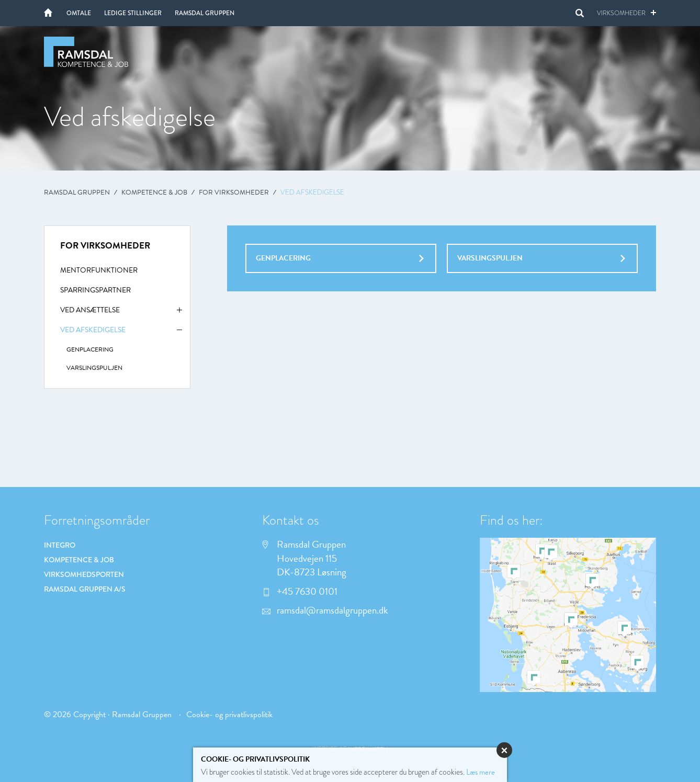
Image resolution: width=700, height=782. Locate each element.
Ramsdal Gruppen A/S (85, 589)
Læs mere (481, 772)
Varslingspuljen (541, 258)
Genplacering (340, 258)
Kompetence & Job (154, 192)
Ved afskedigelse (121, 334)
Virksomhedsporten (84, 574)
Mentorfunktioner (99, 272)
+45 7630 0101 (300, 592)
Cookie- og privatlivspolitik (229, 715)
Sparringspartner (95, 292)
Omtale (79, 13)
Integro (60, 545)
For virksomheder (234, 192)
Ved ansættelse (121, 314)
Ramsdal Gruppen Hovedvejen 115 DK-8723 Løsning (304, 559)
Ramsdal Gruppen (205, 13)
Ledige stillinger (133, 13)
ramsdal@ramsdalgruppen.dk (325, 610)
